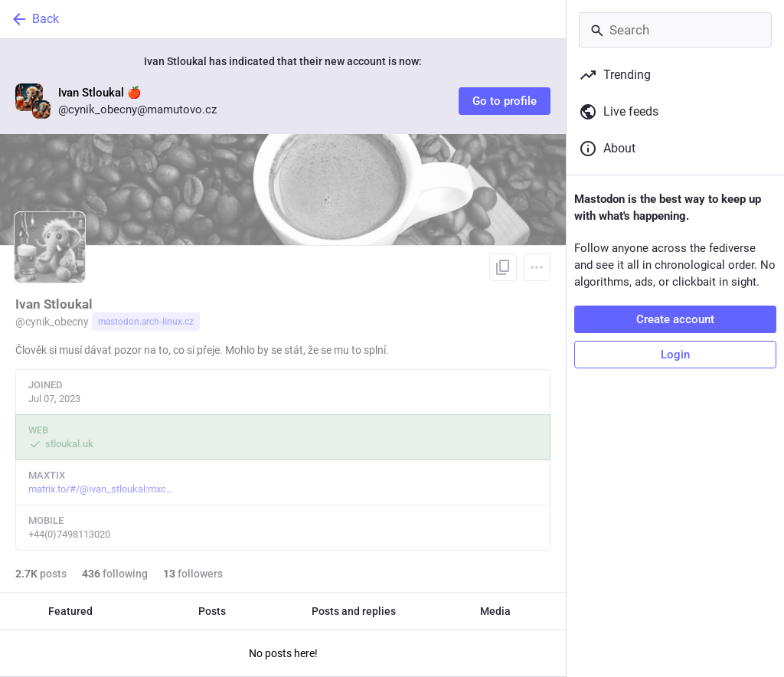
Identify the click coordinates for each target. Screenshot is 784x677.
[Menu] (537, 267)
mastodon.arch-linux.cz (146, 322)
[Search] (675, 30)
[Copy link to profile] (503, 267)
